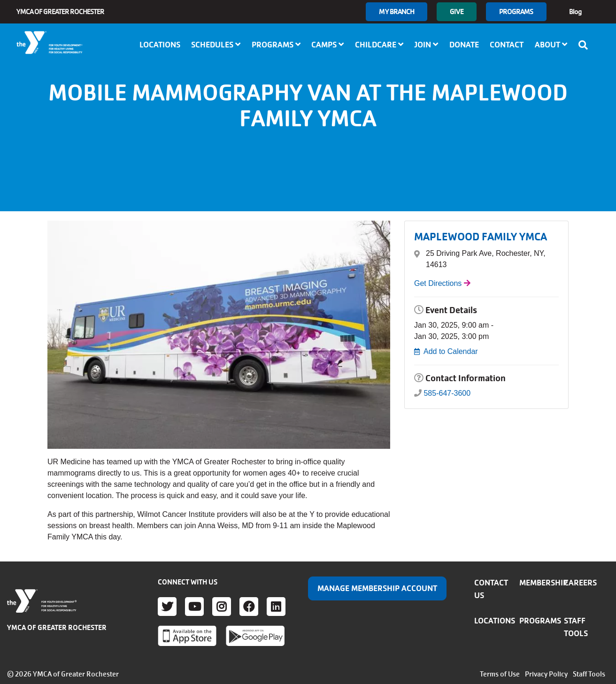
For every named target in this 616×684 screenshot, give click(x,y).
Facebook (249, 607)
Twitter (167, 607)
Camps (327, 45)
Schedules (216, 45)
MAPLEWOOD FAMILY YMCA (481, 237)
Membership (543, 583)
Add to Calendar (451, 351)
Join (426, 45)
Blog (575, 12)
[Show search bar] (586, 45)
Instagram (222, 607)
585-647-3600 (447, 393)
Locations (160, 45)
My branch (397, 12)
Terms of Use (500, 674)
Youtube (194, 607)
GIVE (456, 12)
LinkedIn (276, 607)
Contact (507, 45)
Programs (516, 12)
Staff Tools (589, 674)
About (551, 45)
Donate (464, 45)
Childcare (379, 45)
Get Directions (438, 283)
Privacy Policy (546, 674)
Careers (580, 583)
